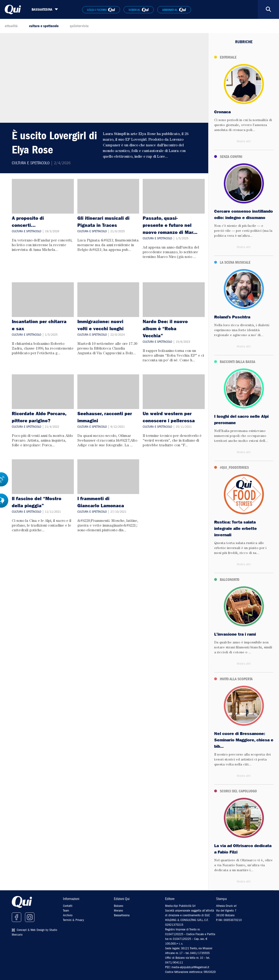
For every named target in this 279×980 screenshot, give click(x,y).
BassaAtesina (122, 915)
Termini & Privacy (73, 920)
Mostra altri (244, 141)
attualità (11, 26)
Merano (118, 910)
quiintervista (79, 26)
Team (66, 910)
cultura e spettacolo (44, 26)
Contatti (68, 906)
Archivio (68, 915)
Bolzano (119, 906)
